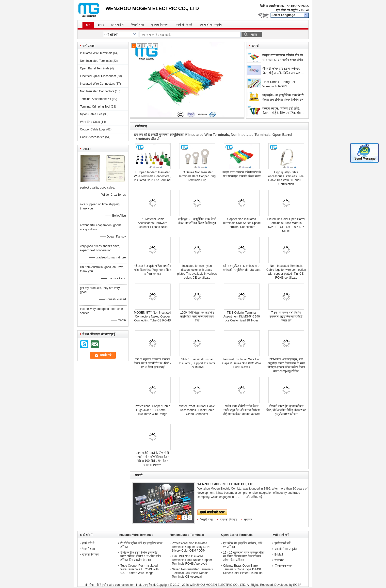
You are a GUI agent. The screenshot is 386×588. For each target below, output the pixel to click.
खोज (254, 35)
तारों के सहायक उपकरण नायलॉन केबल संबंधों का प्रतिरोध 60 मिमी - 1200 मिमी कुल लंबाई (152, 363)
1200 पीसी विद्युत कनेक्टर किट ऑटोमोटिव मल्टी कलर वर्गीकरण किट (197, 317)
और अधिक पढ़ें (254, 497)
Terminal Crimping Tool (95, 107)
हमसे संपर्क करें (184, 25)
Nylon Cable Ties (91, 114)
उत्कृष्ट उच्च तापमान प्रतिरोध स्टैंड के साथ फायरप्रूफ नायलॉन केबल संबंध (283, 57)
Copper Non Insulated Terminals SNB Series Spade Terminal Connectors (242, 223)
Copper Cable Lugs (93, 129)
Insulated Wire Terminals (96, 53)
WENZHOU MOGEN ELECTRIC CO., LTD (225, 484)
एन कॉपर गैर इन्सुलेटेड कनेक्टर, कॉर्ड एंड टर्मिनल (243, 545)
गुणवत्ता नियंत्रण (160, 25)
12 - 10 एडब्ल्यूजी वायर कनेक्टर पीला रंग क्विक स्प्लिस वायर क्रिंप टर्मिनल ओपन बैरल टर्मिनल (244, 556)
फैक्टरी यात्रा (137, 25)
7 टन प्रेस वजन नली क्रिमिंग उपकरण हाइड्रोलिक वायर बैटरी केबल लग (286, 317)
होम (88, 25)
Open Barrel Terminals (95, 68)
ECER (297, 585)
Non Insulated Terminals (96, 61)
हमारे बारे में (117, 25)
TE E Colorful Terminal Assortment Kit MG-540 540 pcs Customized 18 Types (241, 317)
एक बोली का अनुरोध (287, 10)
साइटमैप (279, 560)
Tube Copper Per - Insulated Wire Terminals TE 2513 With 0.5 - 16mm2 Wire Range (139, 569)
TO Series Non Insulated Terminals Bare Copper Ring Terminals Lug (197, 176)
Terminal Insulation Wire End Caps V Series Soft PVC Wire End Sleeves (242, 363)
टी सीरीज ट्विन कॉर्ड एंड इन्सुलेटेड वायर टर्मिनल (141, 545)
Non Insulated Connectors (97, 91)
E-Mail (279, 555)
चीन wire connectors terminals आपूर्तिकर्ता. (130, 585)
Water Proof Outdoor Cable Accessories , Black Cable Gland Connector (197, 410)
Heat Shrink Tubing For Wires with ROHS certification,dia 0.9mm (279, 85)
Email (305, 10)
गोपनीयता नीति (93, 585)
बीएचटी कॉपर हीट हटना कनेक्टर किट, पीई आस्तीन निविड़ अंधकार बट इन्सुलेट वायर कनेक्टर (283, 71)
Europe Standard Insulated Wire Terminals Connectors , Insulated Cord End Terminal (153, 176)
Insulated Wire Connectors (97, 84)
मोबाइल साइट (283, 566)
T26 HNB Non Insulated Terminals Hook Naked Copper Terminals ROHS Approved (192, 560)
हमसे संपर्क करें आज (212, 512)
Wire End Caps (90, 122)
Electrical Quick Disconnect (98, 76)
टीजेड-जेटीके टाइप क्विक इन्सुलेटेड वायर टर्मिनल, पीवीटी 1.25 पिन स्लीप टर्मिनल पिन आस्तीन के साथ (141, 556)
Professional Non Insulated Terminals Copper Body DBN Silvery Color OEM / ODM (191, 547)
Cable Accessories (92, 137)
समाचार (248, 520)
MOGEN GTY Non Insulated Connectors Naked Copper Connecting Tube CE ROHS (153, 317)
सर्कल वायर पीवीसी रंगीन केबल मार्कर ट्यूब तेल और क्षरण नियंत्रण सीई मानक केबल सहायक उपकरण (241, 410)
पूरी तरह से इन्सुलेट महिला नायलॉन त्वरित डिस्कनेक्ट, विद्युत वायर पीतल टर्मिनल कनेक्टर (153, 270)
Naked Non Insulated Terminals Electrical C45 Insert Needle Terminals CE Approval (192, 573)
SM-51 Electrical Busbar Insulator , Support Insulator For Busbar (197, 363)
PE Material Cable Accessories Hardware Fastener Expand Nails (153, 223)
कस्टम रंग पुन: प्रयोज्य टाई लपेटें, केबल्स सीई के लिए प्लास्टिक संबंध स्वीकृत (282, 111)
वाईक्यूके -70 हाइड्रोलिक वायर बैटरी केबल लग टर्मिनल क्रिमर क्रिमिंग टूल (283, 97)
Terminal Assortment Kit (96, 99)
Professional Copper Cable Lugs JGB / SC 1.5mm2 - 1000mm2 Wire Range (153, 410)
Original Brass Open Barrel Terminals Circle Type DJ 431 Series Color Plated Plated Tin (243, 569)
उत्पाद (101, 25)
